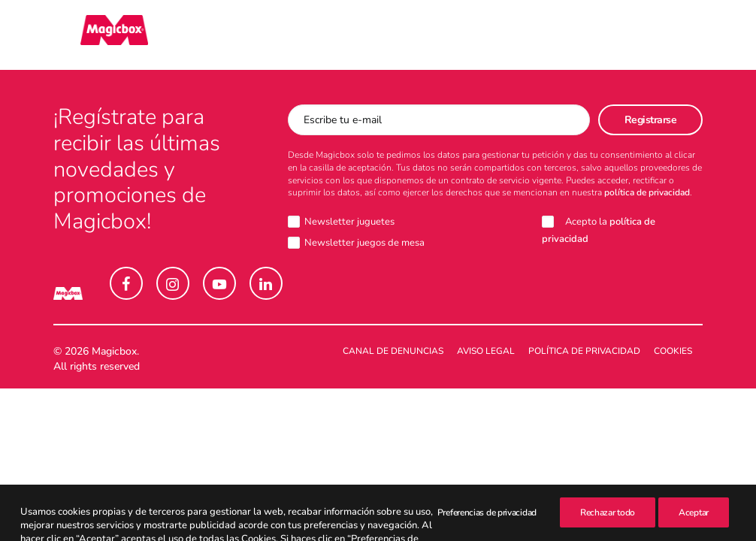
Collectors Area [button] (345, 35)
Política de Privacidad (584, 352)
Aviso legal (486, 352)
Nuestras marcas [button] (202, 35)
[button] (126, 284)
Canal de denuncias (393, 352)
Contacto (544, 35)
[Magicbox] (87, 35)
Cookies (673, 352)
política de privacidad (647, 193)
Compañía (458, 35)
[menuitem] (202, 35)
